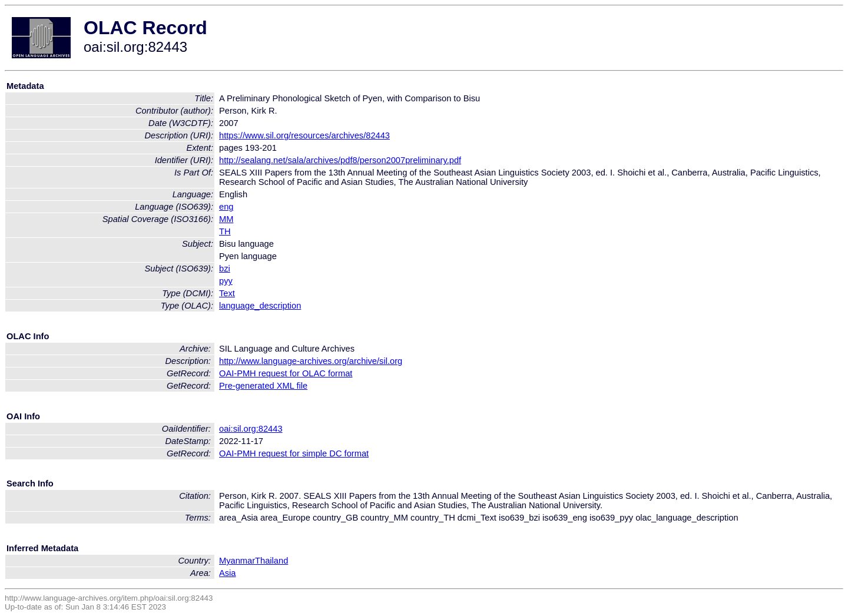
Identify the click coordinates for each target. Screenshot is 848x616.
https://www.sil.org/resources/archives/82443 (304, 135)
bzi (225, 269)
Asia (228, 573)
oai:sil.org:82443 (251, 429)
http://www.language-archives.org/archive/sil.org (311, 361)
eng (226, 207)
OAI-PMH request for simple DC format (294, 453)
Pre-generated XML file (263, 386)
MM (226, 219)
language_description (260, 306)
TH (225, 231)
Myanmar (237, 561)
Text (227, 293)
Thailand (271, 561)
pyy (226, 281)
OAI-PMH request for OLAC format (286, 373)
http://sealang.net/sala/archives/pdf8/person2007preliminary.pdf (340, 160)
